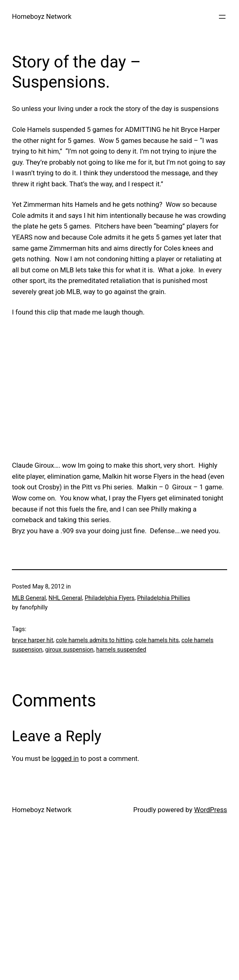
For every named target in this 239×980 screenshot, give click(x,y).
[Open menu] (222, 17)
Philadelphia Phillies (164, 598)
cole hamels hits (157, 640)
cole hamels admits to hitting (94, 640)
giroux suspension (69, 650)
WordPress (211, 810)
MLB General (29, 598)
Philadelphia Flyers (110, 598)
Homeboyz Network (42, 17)
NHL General (65, 598)
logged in (65, 759)
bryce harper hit (33, 640)
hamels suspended (121, 650)
